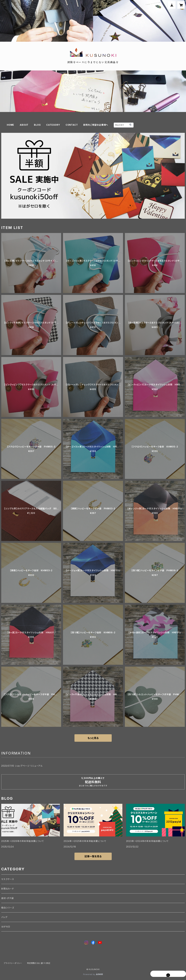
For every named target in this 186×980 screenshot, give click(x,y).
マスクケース (8, 879)
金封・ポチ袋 (7, 898)
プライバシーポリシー (13, 963)
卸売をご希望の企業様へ (96, 125)
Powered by (93, 974)
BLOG (37, 125)
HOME (10, 125)
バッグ (4, 917)
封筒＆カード (8, 889)
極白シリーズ (8, 908)
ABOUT (24, 125)
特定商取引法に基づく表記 (39, 963)
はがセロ (6, 927)
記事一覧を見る (93, 856)
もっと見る (93, 738)
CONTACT (72, 125)
